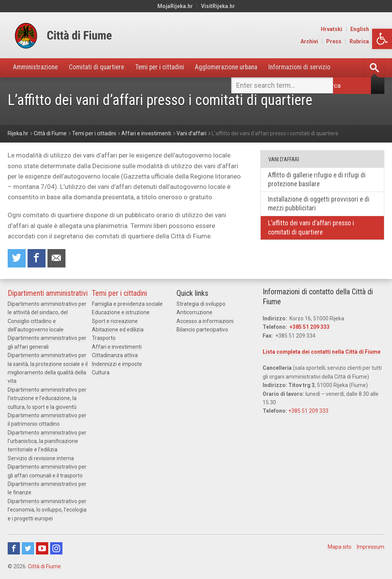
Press (350, 41)
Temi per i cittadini (166, 68)
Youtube (42, 549)
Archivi (325, 41)
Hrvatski (348, 29)
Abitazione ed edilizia (118, 330)
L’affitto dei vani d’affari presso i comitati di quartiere (312, 229)
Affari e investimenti (117, 348)
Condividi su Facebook (37, 259)
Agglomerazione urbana (235, 68)
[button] (382, 39)
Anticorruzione (194, 313)
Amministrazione (37, 68)
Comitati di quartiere (100, 68)
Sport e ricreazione (115, 321)
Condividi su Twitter (17, 259)
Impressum (371, 548)
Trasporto (104, 339)
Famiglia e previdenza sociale (127, 305)
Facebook (14, 549)
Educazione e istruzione (121, 313)
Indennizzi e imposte (117, 364)
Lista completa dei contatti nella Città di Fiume (322, 353)
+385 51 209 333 (310, 328)
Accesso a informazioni (205, 321)
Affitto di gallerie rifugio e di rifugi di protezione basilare (318, 180)
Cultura (101, 373)
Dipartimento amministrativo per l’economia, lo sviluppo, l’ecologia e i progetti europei (47, 511)
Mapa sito (340, 548)
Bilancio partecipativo (202, 330)
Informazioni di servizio (311, 68)
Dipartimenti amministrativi (48, 294)
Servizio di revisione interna (41, 459)
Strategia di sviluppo (201, 305)
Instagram (56, 549)
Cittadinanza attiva (115, 356)
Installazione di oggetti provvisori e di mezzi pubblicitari (320, 205)
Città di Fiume (44, 567)
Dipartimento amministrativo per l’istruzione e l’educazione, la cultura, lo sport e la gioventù (47, 399)
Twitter (28, 549)
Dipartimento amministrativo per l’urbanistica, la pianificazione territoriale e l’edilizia (47, 442)
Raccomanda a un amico (57, 259)
